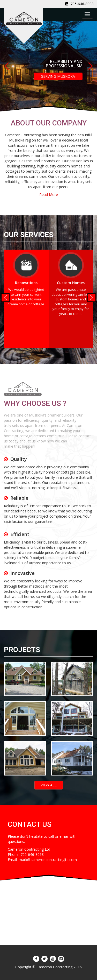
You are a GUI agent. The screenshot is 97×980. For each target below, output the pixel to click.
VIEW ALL (49, 785)
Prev (7, 66)
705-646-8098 (79, 4)
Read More (49, 195)
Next (90, 66)
